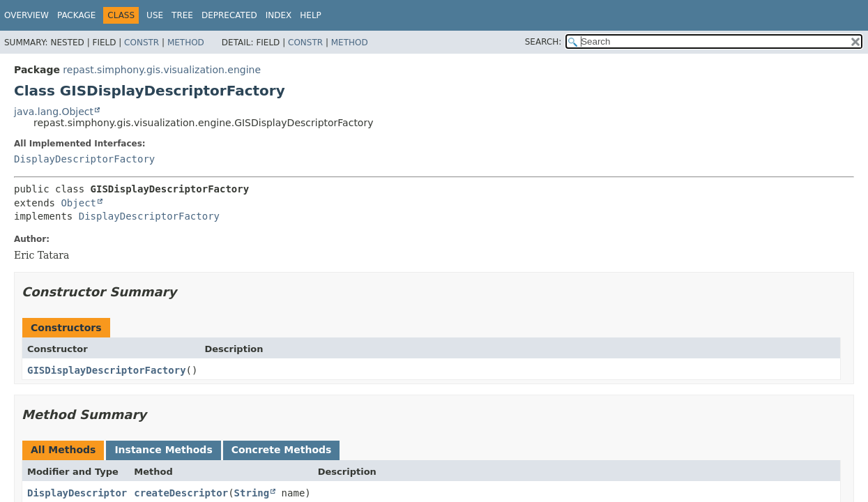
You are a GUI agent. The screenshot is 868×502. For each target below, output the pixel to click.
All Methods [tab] (63, 450)
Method (186, 43)
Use (155, 15)
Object (78, 203)
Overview (26, 15)
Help (311, 15)
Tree (182, 15)
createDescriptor (181, 493)
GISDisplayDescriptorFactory (107, 370)
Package (76, 15)
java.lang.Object (54, 112)
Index (279, 15)
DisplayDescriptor (77, 493)
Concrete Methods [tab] (282, 450)
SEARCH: (543, 42)
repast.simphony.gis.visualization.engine (162, 70)
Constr (142, 43)
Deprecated (229, 15)
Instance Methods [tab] (163, 450)
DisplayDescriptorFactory (84, 159)
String (252, 493)
